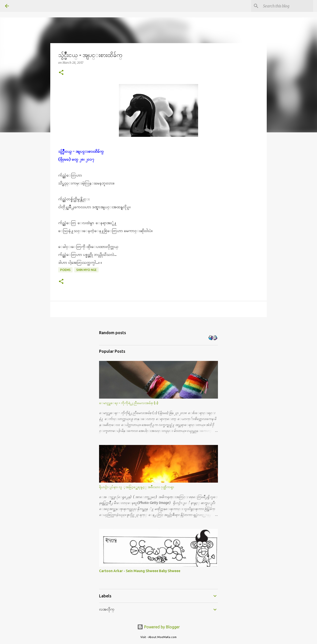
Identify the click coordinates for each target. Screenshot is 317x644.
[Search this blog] (287, 6)
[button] (61, 73)
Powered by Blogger (158, 627)
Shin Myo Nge (86, 270)
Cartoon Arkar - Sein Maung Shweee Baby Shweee (140, 571)
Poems (65, 270)
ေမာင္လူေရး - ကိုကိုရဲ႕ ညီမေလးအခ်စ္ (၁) (129, 403)
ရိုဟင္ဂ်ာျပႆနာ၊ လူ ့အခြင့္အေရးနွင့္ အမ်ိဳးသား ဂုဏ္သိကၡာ (137, 487)
